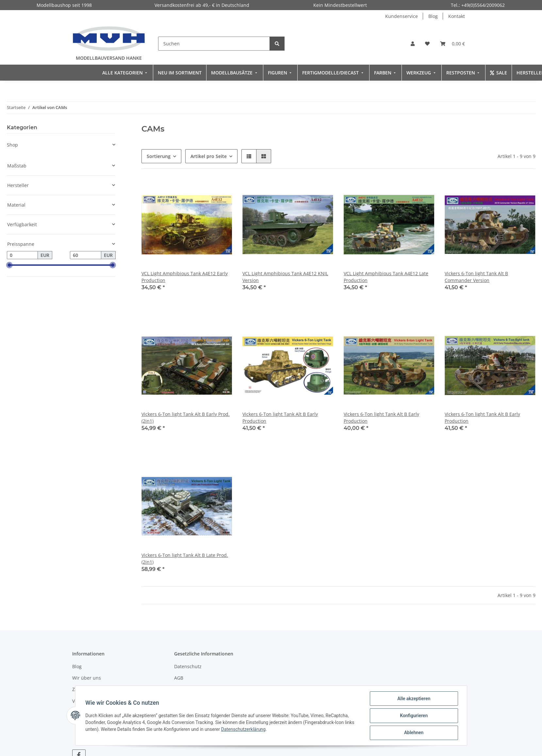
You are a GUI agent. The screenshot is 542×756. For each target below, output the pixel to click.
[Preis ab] (23, 255)
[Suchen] (214, 44)
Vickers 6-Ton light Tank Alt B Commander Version (476, 277)
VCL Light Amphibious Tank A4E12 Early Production (185, 277)
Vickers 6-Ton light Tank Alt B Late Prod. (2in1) (185, 559)
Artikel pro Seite (209, 156)
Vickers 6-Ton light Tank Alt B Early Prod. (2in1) (186, 417)
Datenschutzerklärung (244, 730)
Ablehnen (413, 733)
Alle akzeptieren (413, 699)
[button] (413, 44)
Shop (12, 145)
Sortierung (159, 156)
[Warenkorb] (452, 44)
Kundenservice (402, 16)
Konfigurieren (413, 716)
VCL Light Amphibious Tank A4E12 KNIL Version (285, 277)
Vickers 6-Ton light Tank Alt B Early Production (280, 417)
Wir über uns (87, 678)
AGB (179, 678)
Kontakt (457, 16)
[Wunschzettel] (427, 44)
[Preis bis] (86, 255)
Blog (433, 16)
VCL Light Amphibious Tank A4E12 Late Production (386, 277)
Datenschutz (188, 666)
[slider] (9, 265)
